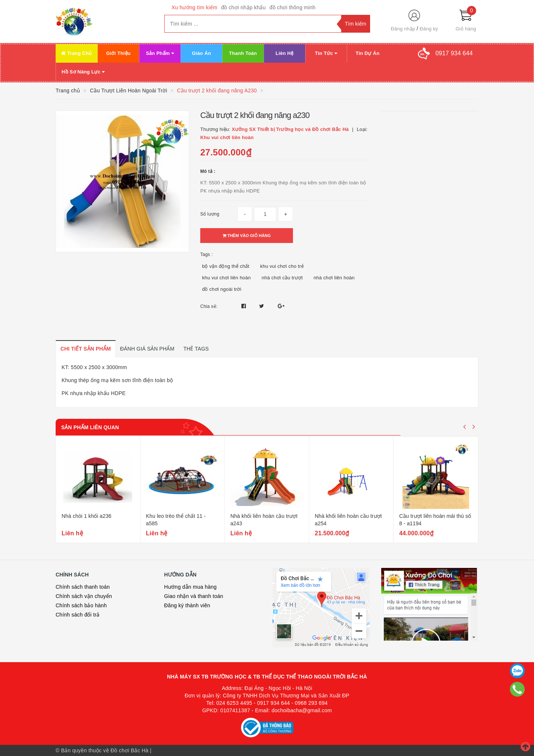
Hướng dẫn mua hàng (191, 587)
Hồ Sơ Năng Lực (83, 72)
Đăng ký (429, 29)
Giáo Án (201, 53)
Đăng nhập (403, 29)
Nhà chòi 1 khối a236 (87, 516)
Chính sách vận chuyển (84, 596)
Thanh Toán (243, 53)
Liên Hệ (284, 53)
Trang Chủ (77, 53)
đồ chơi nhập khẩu (243, 7)
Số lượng (210, 214)
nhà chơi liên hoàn (334, 278)
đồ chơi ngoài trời (222, 289)
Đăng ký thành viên (187, 605)
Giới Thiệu (118, 53)
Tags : (207, 254)
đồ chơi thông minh (293, 7)
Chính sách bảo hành (81, 605)
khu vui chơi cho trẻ (282, 266)
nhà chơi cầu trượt (282, 278)
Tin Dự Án (367, 53)
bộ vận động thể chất (226, 266)
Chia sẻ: (209, 306)
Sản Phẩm (160, 53)
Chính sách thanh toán (83, 587)
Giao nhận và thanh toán (194, 596)
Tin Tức (326, 53)
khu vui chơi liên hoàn (226, 278)
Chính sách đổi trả (78, 615)
